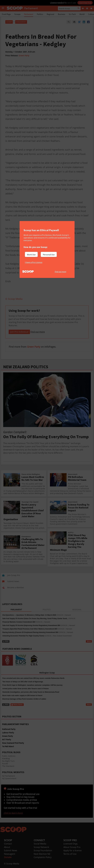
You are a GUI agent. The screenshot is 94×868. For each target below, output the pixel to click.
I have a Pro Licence (34, 262)
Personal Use (49, 255)
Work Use (31, 255)
